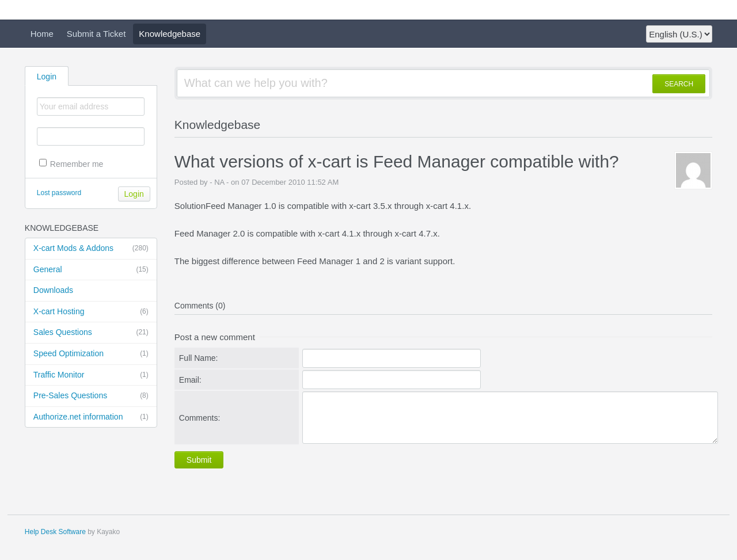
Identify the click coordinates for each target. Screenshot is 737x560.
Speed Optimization (91, 354)
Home (42, 34)
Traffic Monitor (91, 375)
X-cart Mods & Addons (91, 249)
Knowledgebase (170, 34)
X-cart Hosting (91, 312)
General (91, 270)
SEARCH (679, 84)
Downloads (53, 290)
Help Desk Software (55, 532)
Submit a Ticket (96, 34)
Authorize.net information (91, 417)
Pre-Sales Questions (91, 396)
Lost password (59, 193)
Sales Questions (91, 333)
